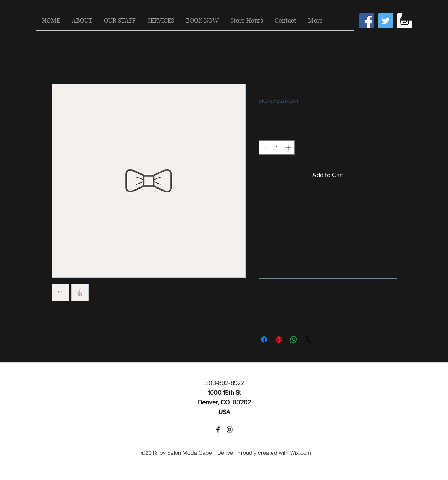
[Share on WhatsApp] (294, 340)
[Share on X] (308, 340)
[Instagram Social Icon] (405, 21)
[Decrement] (265, 148)
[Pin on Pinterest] (279, 340)
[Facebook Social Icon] (367, 21)
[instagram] (230, 430)
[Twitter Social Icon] (386, 21)
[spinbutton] (277, 148)
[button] (408, 13)
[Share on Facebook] (264, 340)
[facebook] (218, 430)
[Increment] (289, 148)
